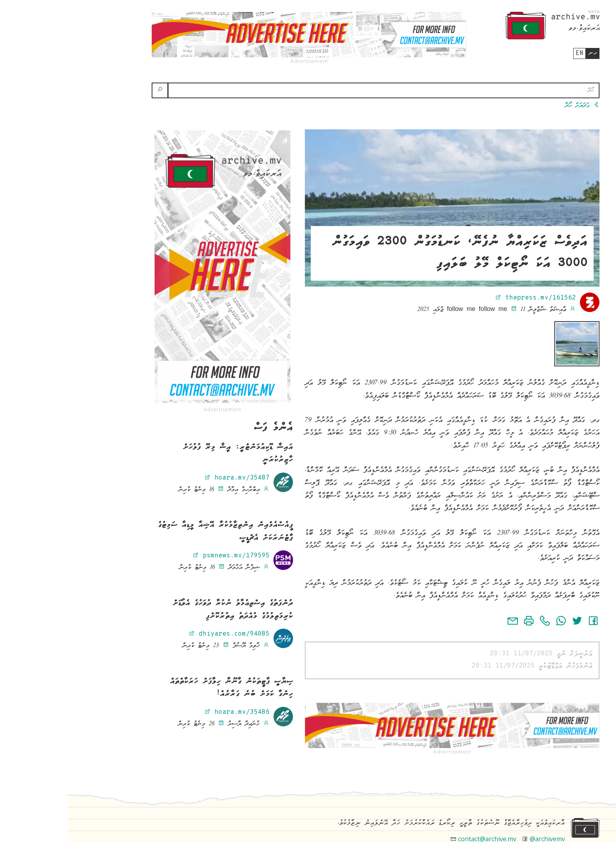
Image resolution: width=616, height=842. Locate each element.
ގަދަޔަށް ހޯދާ (515, 106)
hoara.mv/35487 (169, 478)
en (512, 53)
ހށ (525, 53)
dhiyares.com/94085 (161, 634)
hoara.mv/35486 (169, 712)
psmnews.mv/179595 (163, 556)
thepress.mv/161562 (468, 298)
